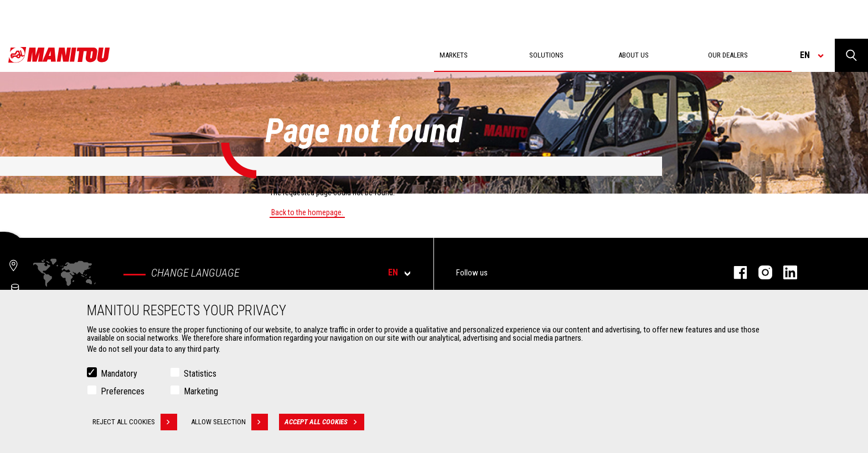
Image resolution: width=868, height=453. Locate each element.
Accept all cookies (324, 422)
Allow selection (229, 422)
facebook (735, 272)
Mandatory (119, 374)
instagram (760, 272)
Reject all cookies (135, 422)
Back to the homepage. (307, 212)
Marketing (201, 391)
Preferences (123, 391)
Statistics (200, 374)
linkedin (785, 272)
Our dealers (728, 55)
